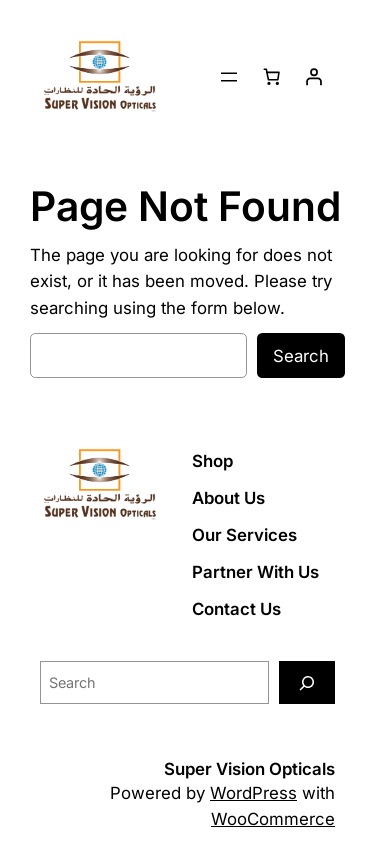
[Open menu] (229, 77)
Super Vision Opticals (249, 769)
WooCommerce (273, 819)
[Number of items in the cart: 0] (272, 77)
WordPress (253, 793)
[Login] (314, 77)
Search (301, 356)
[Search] (307, 682)
